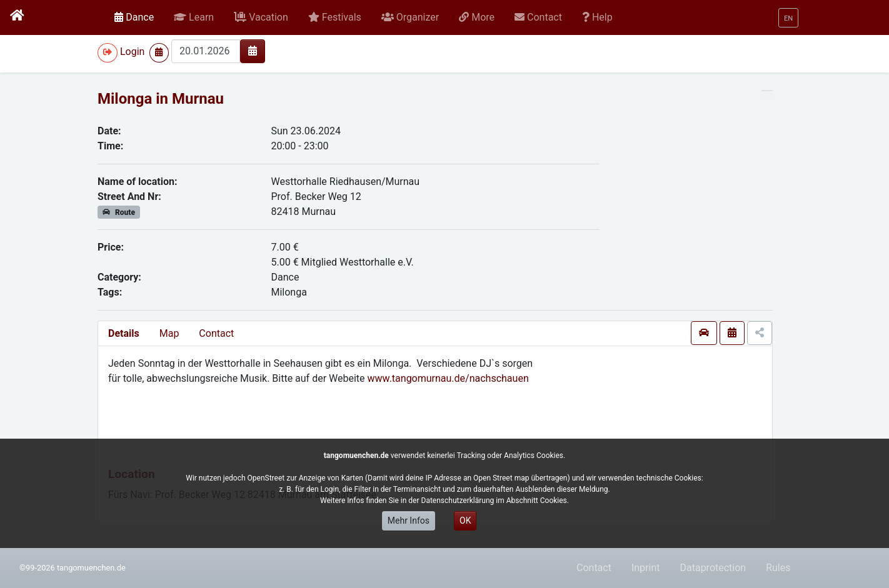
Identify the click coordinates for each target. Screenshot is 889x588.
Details (124, 333)
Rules (778, 568)
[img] (253, 51)
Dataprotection (713, 568)
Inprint (646, 568)
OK (465, 521)
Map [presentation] (169, 333)
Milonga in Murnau (161, 99)
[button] (194, 17)
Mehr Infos (409, 521)
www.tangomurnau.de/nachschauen (448, 378)
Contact (216, 333)
